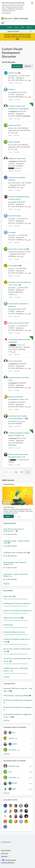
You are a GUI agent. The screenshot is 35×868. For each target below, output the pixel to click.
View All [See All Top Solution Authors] (7, 754)
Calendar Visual (13, 73)
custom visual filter (14, 142)
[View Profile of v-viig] (25, 80)
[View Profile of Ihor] (11, 128)
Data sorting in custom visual (18, 249)
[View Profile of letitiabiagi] (13, 202)
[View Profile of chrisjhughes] (14, 92)
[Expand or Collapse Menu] (3, 23)
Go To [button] (29, 27)
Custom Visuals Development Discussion (16, 599)
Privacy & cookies (6, 850)
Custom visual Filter (15, 125)
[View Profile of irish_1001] (13, 183)
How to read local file (15, 361)
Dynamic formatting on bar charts (14, 632)
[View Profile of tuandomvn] (13, 309)
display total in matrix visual (13, 618)
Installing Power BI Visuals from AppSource (17, 603)
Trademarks (4, 856)
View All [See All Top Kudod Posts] (7, 720)
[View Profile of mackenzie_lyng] (15, 421)
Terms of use (4, 853)
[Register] (9, 516)
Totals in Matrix (9, 596)
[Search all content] (20, 31)
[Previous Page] (3, 472)
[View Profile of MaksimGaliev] (12, 445)
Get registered (6, 13)
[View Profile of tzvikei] (18, 460)
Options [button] (27, 66)
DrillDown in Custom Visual (17, 158)
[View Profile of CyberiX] (12, 252)
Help (23, 27)
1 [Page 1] (7, 472)
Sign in (17, 27)
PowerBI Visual (8, 625)
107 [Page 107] (22, 472)
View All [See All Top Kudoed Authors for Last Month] (7, 793)
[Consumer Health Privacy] (18, 863)
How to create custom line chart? (19, 323)
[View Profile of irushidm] (13, 288)
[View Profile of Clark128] (13, 219)
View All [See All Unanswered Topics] (7, 584)
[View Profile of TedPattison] (19, 345)
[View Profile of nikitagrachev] (18, 168)
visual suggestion (14, 266)
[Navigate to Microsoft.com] (7, 18)
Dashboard (12, 89)
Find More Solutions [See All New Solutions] (7, 677)
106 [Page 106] (16, 472)
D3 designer (12, 232)
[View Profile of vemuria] (12, 326)
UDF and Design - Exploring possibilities (16, 696)
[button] (17, 66)
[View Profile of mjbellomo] (13, 402)
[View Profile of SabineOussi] (14, 76)
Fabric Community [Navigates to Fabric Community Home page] (21, 18)
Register (10, 27)
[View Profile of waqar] (12, 268)
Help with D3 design (15, 216)
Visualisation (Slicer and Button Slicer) (16, 553)
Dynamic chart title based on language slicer (18, 611)
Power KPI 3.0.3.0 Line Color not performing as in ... (14, 530)
